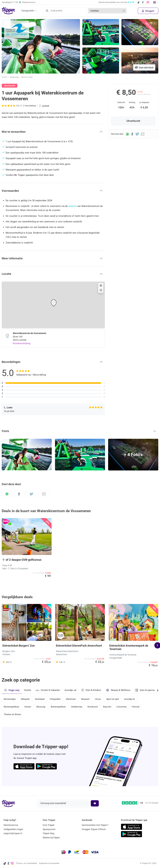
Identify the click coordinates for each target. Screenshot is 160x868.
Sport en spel (27, 77)
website (72, 206)
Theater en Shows (13, 716)
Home (4, 77)
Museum (87, 699)
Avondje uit (71, 690)
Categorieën (28, 11)
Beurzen (110, 707)
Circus (100, 699)
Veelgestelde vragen (13, 829)
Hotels (28, 690)
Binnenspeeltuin (12, 707)
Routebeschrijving (22, 343)
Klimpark (26, 699)
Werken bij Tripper (51, 838)
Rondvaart (95, 707)
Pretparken (56, 699)
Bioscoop (42, 707)
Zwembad (41, 699)
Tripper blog (48, 833)
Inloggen (148, 11)
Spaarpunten (49, 829)
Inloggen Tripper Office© (94, 829)
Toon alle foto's (144, 68)
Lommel (46, 106)
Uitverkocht (133, 121)
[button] (53, 132)
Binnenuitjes (10, 699)
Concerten (124, 707)
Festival (139, 707)
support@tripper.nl (13, 833)
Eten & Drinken (91, 690)
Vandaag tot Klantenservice (19, 2)
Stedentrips (78, 707)
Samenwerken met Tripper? (95, 825)
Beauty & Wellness (119, 690)
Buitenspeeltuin (60, 707)
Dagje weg (14, 77)
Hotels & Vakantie (48, 690)
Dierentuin (72, 699)
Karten (28, 707)
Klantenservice (11, 825)
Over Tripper (49, 825)
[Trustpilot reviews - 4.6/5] (140, 803)
